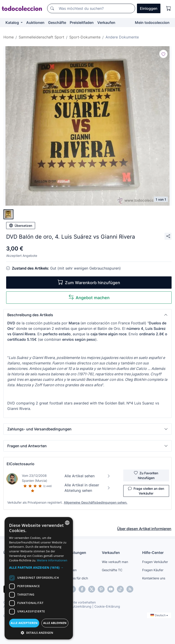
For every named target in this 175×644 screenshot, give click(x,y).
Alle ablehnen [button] (55, 623)
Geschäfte (57, 23)
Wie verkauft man (115, 562)
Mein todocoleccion (152, 23)
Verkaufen (106, 23)
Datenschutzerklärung (75, 606)
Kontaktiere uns (154, 578)
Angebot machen (89, 297)
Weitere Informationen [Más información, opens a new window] (52, 560)
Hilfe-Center (153, 553)
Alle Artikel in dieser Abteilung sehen (87, 488)
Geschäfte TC (112, 570)
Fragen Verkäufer (155, 562)
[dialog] (39, 578)
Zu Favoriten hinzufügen (146, 475)
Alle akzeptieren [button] (24, 623)
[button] (87, 315)
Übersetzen (21, 225)
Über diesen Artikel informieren (144, 529)
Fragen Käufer (153, 570)
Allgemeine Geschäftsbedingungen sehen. (96, 502)
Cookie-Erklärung (107, 606)
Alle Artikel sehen (87, 476)
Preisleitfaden (82, 23)
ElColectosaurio (21, 464)
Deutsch (159, 615)
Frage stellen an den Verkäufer (146, 491)
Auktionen (35, 23)
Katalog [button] (13, 23)
